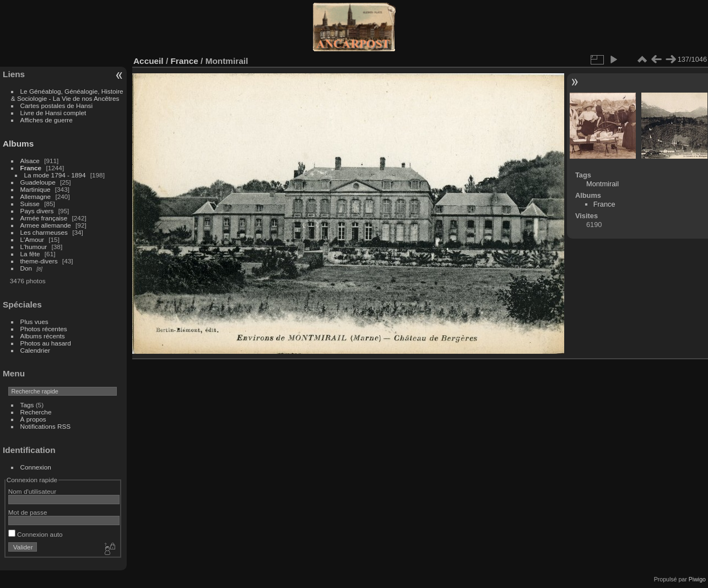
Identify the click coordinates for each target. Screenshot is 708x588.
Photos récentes (44, 329)
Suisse (30, 204)
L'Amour (32, 239)
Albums (18, 144)
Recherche (36, 412)
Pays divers (37, 211)
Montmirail (602, 184)
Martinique (36, 189)
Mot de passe (28, 512)
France (31, 168)
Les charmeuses (44, 232)
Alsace (30, 161)
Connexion (36, 467)
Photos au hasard (46, 343)
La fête (30, 254)
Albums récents (43, 336)
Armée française (44, 218)
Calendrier (35, 350)
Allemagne (36, 196)
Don (26, 268)
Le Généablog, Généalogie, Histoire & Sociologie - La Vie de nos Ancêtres (67, 95)
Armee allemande (46, 225)
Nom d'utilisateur (32, 491)
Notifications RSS (46, 426)
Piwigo (697, 579)
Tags (27, 405)
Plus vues (34, 322)
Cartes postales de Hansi (56, 106)
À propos (33, 419)
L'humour (34, 247)
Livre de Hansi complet (53, 113)
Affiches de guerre (47, 120)
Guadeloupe (38, 182)
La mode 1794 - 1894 (55, 175)
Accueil (148, 61)
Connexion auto (36, 534)
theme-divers (39, 261)
